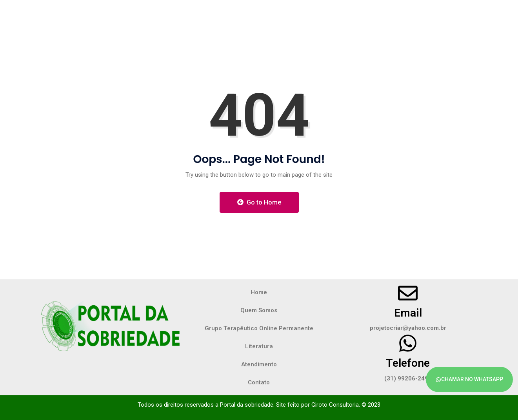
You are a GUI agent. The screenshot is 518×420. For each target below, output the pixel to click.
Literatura (259, 346)
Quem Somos (259, 310)
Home (259, 292)
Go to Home (259, 202)
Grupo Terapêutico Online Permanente (259, 328)
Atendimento (259, 364)
